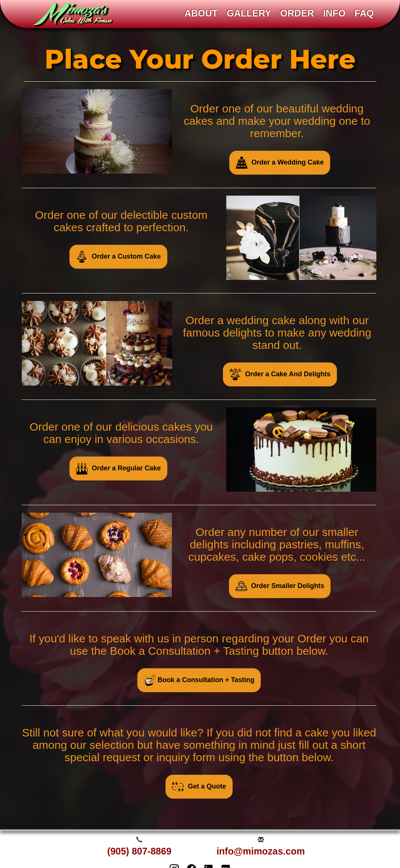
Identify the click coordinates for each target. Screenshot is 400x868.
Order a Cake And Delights (280, 374)
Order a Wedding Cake (280, 163)
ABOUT (201, 13)
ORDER (297, 13)
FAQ (364, 13)
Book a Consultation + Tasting (199, 680)
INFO (334, 13)
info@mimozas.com (261, 851)
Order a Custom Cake (118, 257)
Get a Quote (199, 787)
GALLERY (249, 13)
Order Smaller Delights (280, 586)
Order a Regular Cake (118, 468)
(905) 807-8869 (139, 851)
